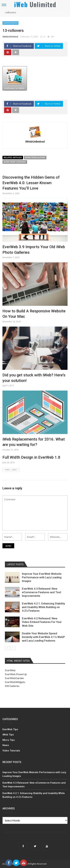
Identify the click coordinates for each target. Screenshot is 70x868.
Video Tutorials (11, 751)
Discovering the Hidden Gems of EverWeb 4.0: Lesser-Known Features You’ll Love (31, 183)
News (6, 745)
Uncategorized (10, 23)
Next (15, 470)
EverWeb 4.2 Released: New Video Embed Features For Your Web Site (42, 622)
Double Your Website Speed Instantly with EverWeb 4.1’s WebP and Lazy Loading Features (43, 637)
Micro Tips (9, 740)
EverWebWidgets (15, 682)
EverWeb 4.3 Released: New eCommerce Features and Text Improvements (42, 592)
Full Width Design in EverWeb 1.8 (31, 457)
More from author (35, 158)
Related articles (13, 158)
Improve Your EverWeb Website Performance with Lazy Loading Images (42, 577)
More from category (15, 162)
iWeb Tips (8, 735)
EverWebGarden (14, 678)
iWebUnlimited (10, 37)
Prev (7, 470)
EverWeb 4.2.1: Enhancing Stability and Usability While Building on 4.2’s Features (43, 607)
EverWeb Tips (10, 729)
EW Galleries (12, 686)
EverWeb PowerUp (16, 674)
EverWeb (10, 670)
